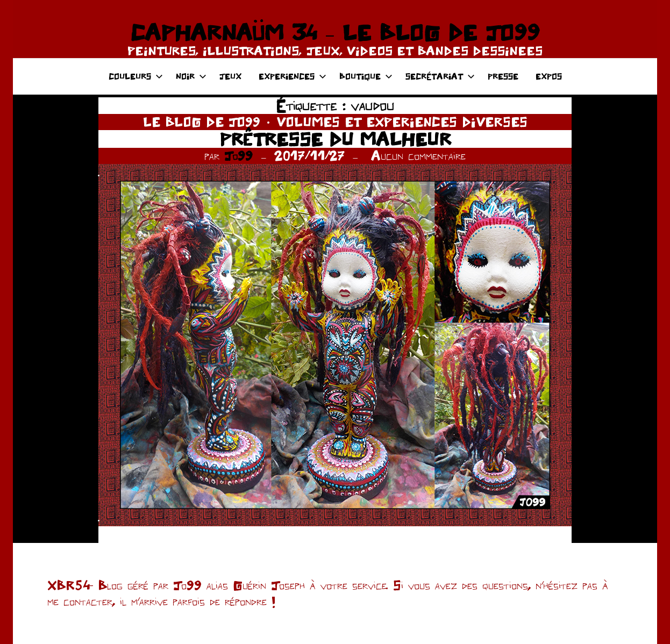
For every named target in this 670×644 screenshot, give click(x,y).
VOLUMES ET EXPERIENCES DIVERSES (402, 122)
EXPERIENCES (293, 76)
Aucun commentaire (418, 156)
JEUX (230, 76)
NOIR (191, 76)
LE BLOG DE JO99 (202, 122)
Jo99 (238, 156)
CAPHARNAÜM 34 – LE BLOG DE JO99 (335, 32)
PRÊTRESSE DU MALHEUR (335, 139)
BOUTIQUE (366, 76)
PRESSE (503, 76)
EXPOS (549, 76)
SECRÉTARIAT (440, 76)
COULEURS (136, 76)
